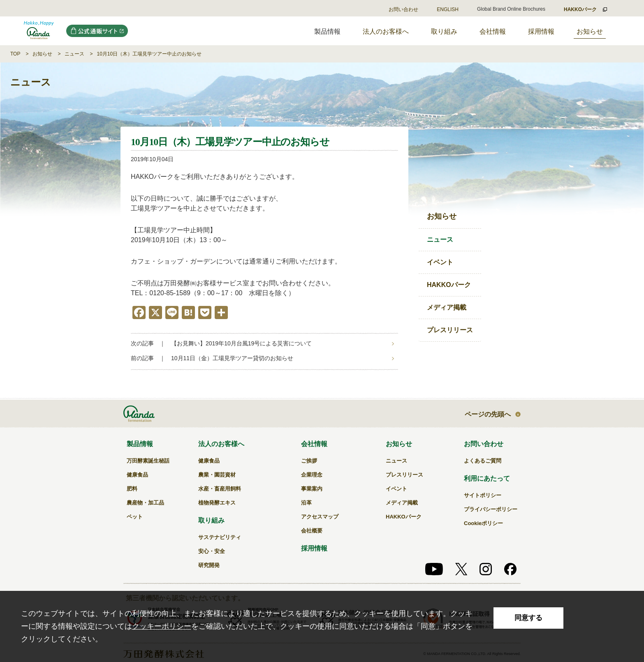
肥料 (132, 489)
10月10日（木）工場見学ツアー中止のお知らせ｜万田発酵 (39, 31)
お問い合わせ (403, 9)
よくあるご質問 (483, 461)
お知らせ (590, 31)
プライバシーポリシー (491, 509)
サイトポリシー (483, 495)
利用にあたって (487, 478)
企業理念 (312, 475)
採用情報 (541, 31)
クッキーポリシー (162, 626)
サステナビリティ (220, 537)
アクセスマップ (320, 517)
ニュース (74, 54)
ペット (135, 517)
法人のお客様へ (386, 31)
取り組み (444, 31)
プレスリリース (450, 330)
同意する (528, 618)
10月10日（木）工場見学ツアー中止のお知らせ (149, 54)
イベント (440, 262)
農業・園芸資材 (217, 475)
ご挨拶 (309, 461)
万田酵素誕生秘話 (148, 461)
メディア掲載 (447, 307)
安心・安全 (212, 551)
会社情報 (493, 31)
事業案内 (312, 489)
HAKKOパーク (449, 285)
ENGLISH (448, 9)
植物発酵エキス (217, 503)
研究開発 (209, 565)
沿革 (306, 503)
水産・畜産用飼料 (220, 489)
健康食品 (137, 475)
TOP (15, 54)
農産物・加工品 (145, 503)
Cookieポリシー (483, 523)
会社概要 (312, 531)
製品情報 (140, 444)
